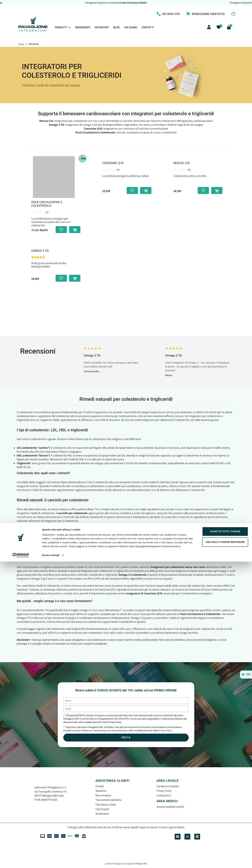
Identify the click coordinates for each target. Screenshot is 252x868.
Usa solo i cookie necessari (225, 848)
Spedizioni (101, 791)
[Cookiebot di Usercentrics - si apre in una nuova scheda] (21, 862)
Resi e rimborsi (103, 796)
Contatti (100, 786)
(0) (47, 212)
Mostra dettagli (51, 862)
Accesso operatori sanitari (170, 807)
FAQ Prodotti (102, 809)
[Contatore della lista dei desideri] (219, 27)
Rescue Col (46, 121)
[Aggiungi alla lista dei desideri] (61, 230)
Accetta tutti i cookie (225, 838)
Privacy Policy (164, 791)
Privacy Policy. (165, 730)
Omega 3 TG (40, 251)
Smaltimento (102, 814)
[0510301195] (159, 14)
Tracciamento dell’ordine (108, 800)
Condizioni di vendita (168, 786)
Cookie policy (164, 796)
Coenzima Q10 (113, 163)
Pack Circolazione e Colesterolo (47, 204)
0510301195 (171, 14)
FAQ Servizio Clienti (106, 805)
